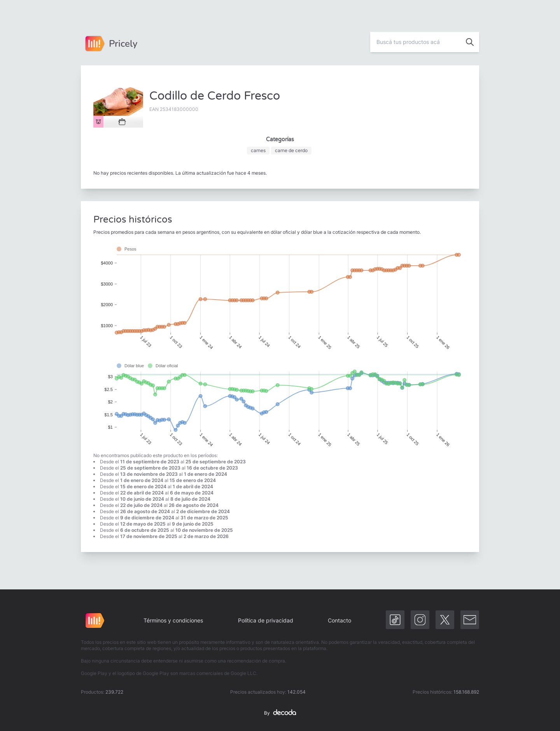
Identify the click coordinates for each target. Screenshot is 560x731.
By (280, 713)
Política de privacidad (266, 620)
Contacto (339, 620)
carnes (258, 150)
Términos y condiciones (173, 620)
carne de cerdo (291, 150)
